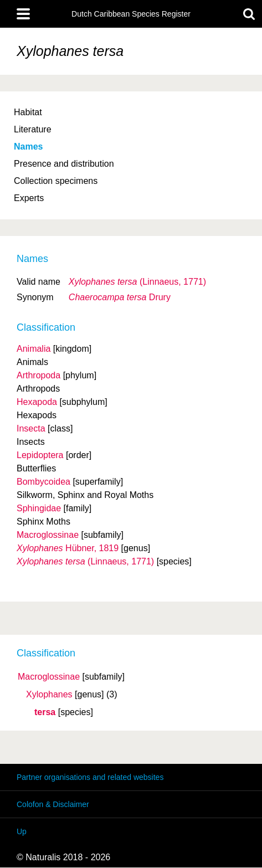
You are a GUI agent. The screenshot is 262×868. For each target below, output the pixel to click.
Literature (33, 129)
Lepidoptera (40, 455)
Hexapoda (37, 402)
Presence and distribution (64, 164)
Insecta (31, 428)
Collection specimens (56, 181)
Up (22, 831)
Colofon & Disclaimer (53, 804)
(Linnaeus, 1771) (137, 282)
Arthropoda (38, 375)
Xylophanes (49, 695)
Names (28, 147)
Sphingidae (39, 508)
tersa (45, 712)
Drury (120, 297)
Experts (29, 198)
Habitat (28, 112)
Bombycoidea (43, 482)
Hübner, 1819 (68, 548)
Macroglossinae (49, 677)
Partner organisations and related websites (90, 777)
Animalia (34, 349)
